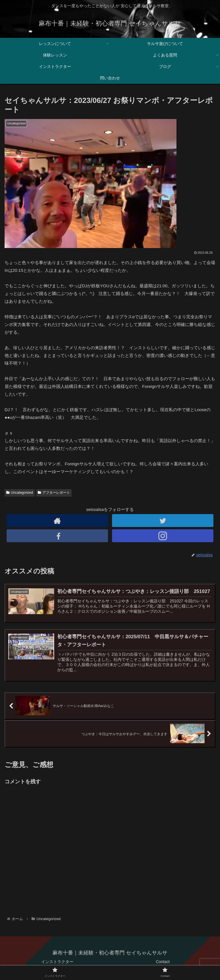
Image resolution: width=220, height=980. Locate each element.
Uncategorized (20, 493)
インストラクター (57, 962)
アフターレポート (54, 493)
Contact (163, 962)
